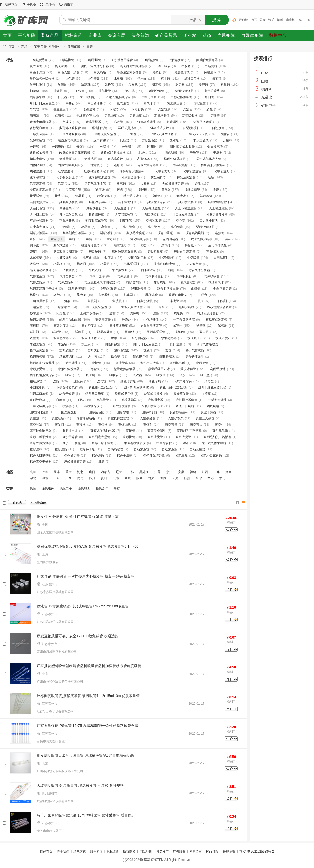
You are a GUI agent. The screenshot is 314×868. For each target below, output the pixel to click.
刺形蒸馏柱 (38, 97)
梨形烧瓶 (106, 233)
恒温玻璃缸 (180, 165)
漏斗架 (34, 245)
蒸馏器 (103, 425)
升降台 (126, 320)
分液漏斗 (128, 147)
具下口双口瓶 (68, 214)
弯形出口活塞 (150, 363)
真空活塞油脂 (86, 418)
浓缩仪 (34, 264)
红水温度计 (66, 171)
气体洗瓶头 (66, 282)
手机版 (31, 4)
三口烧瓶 (221, 301)
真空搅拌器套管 (118, 418)
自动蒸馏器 (197, 449)
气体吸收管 (184, 276)
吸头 (183, 375)
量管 (90, 47)
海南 (80, 478)
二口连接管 (217, 128)
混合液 (243, 20)
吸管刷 (90, 375)
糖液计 (148, 350)
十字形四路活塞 (184, 320)
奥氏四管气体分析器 (134, 66)
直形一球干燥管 (102, 443)
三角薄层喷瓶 (39, 301)
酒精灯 (158, 196)
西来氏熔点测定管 (42, 375)
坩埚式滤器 (169, 153)
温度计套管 (188, 369)
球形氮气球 (216, 282)
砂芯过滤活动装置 (219, 307)
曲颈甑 (196, 289)
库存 (117, 488)
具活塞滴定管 (156, 202)
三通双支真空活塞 (130, 307)
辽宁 (119, 472)
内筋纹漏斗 (64, 258)
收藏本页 (11, 4)
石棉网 (34, 326)
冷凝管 (86, 227)
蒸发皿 (59, 425)
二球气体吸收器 (70, 134)
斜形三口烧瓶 (95, 394)
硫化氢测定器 (139, 239)
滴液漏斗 (36, 116)
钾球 (198, 184)
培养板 (58, 264)
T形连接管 (67, 60)
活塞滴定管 (38, 184)
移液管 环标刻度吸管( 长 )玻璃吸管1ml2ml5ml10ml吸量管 (83, 606)
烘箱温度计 (38, 171)
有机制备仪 (92, 406)
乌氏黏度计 (218, 369)
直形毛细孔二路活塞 (217, 437)
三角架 (66, 301)
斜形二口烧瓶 (39, 394)
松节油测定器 (39, 350)
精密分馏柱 (105, 196)
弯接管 (97, 363)
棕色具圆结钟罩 (154, 456)
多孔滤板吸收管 (70, 128)
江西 (205, 472)
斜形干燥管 (67, 394)
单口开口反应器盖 (42, 103)
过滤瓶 (95, 165)
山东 (217, 472)
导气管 (34, 109)
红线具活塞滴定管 (97, 171)
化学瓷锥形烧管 (100, 177)
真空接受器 (148, 418)
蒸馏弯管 (171, 425)
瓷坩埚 (130, 91)
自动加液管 (142, 449)
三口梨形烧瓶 (143, 301)
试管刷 (223, 326)
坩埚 (101, 462)
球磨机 (290, 20)
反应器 (125, 140)
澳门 (222, 478)
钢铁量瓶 (66, 159)
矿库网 (145, 860)
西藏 (128, 478)
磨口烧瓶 (95, 252)
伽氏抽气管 (215, 147)
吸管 (68, 375)
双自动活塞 (89, 338)
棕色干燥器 (125, 456)
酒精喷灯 (206, 196)
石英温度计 (61, 326)
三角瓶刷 (91, 301)
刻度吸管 (126, 221)
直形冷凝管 (183, 437)
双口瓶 (204, 332)
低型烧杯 (89, 109)
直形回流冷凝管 (99, 437)
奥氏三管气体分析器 (95, 66)
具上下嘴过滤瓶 (186, 208)
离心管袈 (154, 227)
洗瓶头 (78, 381)
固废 (263, 20)
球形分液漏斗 (78, 289)
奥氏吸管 (164, 66)
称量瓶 (225, 85)
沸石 (254, 20)
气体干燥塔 (97, 276)
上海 (45, 472)
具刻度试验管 (188, 202)
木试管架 (36, 258)
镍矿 (271, 20)
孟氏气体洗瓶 (217, 245)
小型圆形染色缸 (67, 388)
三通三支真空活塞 (95, 307)
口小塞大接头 (39, 227)
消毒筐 (209, 381)
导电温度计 (201, 103)
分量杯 (228, 140)
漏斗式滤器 (61, 245)
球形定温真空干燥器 (44, 289)
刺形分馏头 (212, 91)
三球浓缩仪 (63, 307)
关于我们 (63, 852)
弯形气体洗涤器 (69, 369)
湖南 (45, 478)
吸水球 (161, 375)
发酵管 (225, 134)
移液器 (67, 406)
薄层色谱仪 (182, 72)
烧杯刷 (134, 313)
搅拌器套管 (192, 190)
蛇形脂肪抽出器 (70, 320)
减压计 (100, 190)
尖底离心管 (73, 190)
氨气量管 (36, 66)
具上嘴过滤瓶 (218, 208)
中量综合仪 (164, 443)
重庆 (68, 472)
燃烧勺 (34, 295)
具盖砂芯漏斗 (98, 202)
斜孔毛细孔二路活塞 (173, 388)
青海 (163, 478)
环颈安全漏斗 (130, 177)
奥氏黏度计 (63, 66)
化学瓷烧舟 (222, 171)
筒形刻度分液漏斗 (42, 363)
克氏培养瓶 (67, 221)
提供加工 (84, 488)
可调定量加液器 (217, 214)
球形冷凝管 (109, 289)
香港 (211, 478)
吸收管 (114, 375)
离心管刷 (177, 227)
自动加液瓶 (170, 449)
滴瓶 (210, 109)
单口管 (210, 97)
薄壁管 (157, 72)
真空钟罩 (36, 425)
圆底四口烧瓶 (39, 412)
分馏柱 (105, 147)
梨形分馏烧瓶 (205, 227)
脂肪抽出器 (70, 431)
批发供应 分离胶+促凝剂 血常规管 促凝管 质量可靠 (78, 517)
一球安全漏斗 (217, 400)
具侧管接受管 (39, 202)
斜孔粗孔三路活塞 (136, 388)
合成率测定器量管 (150, 165)
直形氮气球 (220, 431)
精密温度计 (131, 196)
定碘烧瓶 (136, 116)
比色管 (70, 79)
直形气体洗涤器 (41, 443)
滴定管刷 (164, 109)
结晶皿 (80, 196)
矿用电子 (268, 105)
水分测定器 (139, 338)
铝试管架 (120, 245)
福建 (193, 472)
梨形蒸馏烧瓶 (136, 233)
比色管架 (93, 79)
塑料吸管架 (121, 350)
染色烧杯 (105, 295)
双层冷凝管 (105, 332)
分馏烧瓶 (58, 147)
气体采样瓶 (132, 264)
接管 (216, 190)
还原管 (118, 165)
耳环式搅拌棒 (127, 128)
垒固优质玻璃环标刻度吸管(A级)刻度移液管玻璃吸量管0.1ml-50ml (90, 546)
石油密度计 (89, 326)
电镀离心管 (84, 116)
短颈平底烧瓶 (203, 122)
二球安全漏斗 (39, 134)
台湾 (199, 478)
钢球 (280, 20)
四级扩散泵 (112, 344)
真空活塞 (58, 418)
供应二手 (66, 488)
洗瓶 (56, 381)
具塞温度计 (122, 208)
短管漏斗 (173, 122)
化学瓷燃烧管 (192, 171)
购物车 (68, 4)
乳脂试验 (152, 295)
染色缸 (58, 295)
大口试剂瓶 (87, 97)
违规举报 (229, 852)
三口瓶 (196, 301)
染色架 (82, 295)
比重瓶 (118, 79)
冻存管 (118, 122)
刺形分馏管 (156, 91)
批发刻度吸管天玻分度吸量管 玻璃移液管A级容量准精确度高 (85, 755)
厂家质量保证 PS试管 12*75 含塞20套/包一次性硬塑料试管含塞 (88, 726)
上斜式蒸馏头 (89, 313)
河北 (80, 472)
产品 (24, 47)
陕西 (139, 478)
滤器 (144, 245)
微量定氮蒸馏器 (125, 369)
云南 (116, 478)
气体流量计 (125, 276)
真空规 (34, 418)
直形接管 (129, 437)
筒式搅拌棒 (141, 357)
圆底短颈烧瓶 (121, 406)
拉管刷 (66, 227)
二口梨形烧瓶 (189, 128)
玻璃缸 (63, 85)
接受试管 (36, 196)
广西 (68, 478)
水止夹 (86, 344)
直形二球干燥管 (41, 437)
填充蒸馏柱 (67, 357)
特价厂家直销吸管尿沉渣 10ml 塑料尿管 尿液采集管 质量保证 (86, 815)
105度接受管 (39, 60)
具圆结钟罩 (96, 214)
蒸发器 (81, 425)
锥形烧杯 (36, 449)
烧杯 (112, 313)
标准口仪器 (192, 79)
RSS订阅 (212, 852)
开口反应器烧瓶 (183, 214)
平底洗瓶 (95, 270)
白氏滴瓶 (100, 72)
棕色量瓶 (182, 456)
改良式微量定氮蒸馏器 (75, 153)
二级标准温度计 (158, 128)
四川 (92, 478)
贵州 (104, 478)
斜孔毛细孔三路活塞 (212, 388)
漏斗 (228, 239)
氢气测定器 (188, 282)
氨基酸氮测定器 (207, 60)
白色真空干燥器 (69, 72)
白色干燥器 (38, 72)
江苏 (158, 472)
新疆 (187, 478)
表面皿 (217, 79)
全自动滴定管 (222, 289)
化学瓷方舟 (163, 171)
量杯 (33, 239)
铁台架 (116, 357)
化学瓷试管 (38, 177)
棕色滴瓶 (98, 456)
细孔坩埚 (155, 381)
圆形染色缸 (97, 412)
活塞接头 (64, 184)
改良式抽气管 (39, 153)
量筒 (89, 239)
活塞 (211, 177)
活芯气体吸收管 (95, 184)
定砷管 (215, 116)
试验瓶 (80, 332)
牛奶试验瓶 (167, 258)
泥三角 (87, 258)
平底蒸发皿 (120, 270)
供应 (33, 488)
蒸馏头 (148, 425)
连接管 (220, 233)
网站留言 (196, 852)
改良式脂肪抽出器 (113, 153)
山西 (92, 472)
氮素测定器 (175, 103)
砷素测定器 (103, 320)
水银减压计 (195, 338)
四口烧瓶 (176, 344)
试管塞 (201, 326)
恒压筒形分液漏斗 (213, 165)
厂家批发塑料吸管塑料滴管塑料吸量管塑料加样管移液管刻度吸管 (89, 666)
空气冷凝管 (154, 221)
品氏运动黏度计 (41, 270)
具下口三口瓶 (39, 214)
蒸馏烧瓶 (125, 425)
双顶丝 (129, 332)
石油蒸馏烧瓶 (119, 326)
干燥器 (218, 153)
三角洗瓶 (116, 301)
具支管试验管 (124, 214)
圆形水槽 (123, 412)
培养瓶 (105, 264)
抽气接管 (105, 91)
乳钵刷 (128, 295)
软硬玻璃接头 (178, 295)
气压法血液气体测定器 (100, 282)
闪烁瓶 (61, 313)
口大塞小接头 (209, 221)
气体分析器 (67, 276)
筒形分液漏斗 (195, 357)
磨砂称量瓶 (155, 252)
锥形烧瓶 (61, 449)
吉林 (131, 472)
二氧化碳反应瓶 (197, 134)
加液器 (145, 184)
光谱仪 (267, 97)
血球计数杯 (38, 400)
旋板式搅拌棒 (124, 394)
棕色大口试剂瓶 (41, 456)
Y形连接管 (176, 60)
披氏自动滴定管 (164, 264)
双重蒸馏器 (61, 338)
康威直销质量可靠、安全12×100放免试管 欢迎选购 (78, 636)
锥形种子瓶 (87, 449)
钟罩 (186, 443)
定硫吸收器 (190, 116)
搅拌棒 (142, 190)
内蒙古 (106, 472)
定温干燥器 (93, 122)
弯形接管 (202, 363)
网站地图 (146, 852)
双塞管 (34, 338)
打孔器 (63, 97)
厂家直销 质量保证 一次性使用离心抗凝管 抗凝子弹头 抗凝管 (86, 576)
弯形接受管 (38, 369)
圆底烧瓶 (213, 406)
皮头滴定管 (194, 264)
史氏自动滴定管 (151, 326)
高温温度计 (115, 159)
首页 (11, 47)
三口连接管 (171, 301)
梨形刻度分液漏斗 (75, 233)
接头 (58, 196)
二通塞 (132, 134)
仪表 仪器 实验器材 (47, 47)
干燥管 (194, 153)
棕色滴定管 (72, 456)
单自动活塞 (95, 103)
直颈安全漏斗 (157, 431)
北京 (33, 472)
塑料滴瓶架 (67, 350)
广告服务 (179, 852)
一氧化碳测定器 (41, 406)
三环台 (203, 295)
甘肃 (151, 478)
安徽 (181, 472)
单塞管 (70, 103)
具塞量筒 (66, 208)
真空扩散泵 (176, 418)
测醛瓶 (204, 85)
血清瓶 (206, 394)
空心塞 (180, 221)
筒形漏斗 (72, 363)
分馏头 (81, 147)
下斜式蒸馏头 (182, 381)
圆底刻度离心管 (152, 406)
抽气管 (80, 91)
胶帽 (120, 190)
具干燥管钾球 (127, 202)
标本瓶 (165, 79)
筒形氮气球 (167, 357)
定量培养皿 (162, 116)
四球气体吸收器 (207, 344)
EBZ (265, 73)
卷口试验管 (152, 214)
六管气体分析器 (202, 239)
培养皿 (82, 264)
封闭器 (151, 147)
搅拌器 (166, 190)
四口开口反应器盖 (145, 344)
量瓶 (72, 239)
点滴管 (59, 116)
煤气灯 (166, 245)
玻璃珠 (86, 85)
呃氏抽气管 (99, 128)
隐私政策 (113, 852)
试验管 (56, 332)
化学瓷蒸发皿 (65, 177)
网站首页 (46, 852)
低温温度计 (61, 109)
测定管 (156, 85)
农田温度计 (221, 258)
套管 (168, 350)
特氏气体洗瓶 (195, 350)
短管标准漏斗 (146, 122)
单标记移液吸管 (181, 97)
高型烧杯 (143, 159)
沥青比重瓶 (165, 233)
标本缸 (142, 79)
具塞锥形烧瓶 (151, 208)
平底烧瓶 (68, 270)
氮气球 (148, 103)
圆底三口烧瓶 (185, 406)
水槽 (114, 338)
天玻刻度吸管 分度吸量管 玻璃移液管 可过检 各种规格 (80, 785)
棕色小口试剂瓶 (211, 456)
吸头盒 (205, 375)
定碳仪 (67, 122)
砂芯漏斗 (36, 313)
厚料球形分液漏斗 (132, 171)
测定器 (180, 85)
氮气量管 (123, 103)
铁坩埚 (92, 357)
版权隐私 (129, 852)
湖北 (33, 478)
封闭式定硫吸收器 (182, 147)
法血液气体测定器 (70, 140)
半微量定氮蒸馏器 (129, 72)
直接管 (130, 431)
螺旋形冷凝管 (91, 245)
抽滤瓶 (58, 91)
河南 (229, 472)
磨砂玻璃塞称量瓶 (124, 252)
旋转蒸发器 (181, 394)
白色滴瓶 (211, 66)
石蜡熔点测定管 (216, 320)
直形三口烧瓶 (72, 443)
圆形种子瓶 (150, 412)
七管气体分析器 (199, 270)
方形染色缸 (150, 140)
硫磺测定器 (170, 239)
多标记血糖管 (39, 128)
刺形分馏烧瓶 (184, 91)
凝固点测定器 (137, 258)
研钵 (81, 400)
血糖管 (61, 400)
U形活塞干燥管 (122, 60)
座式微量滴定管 (75, 462)
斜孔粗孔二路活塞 (101, 388)
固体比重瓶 (38, 165)
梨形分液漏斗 (39, 233)
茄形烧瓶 (160, 282)
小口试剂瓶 (38, 388)
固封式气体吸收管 (209, 159)
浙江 (169, 472)
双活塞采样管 (156, 332)
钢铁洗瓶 (91, 159)
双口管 (181, 332)
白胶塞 (186, 66)
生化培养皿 (151, 320)
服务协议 (96, 852)
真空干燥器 (208, 412)
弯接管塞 (122, 363)
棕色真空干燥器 (41, 462)
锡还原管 (36, 381)
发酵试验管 (38, 140)
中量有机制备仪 (135, 443)
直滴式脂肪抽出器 (103, 431)
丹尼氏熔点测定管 (118, 97)
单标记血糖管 (151, 97)
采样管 (109, 85)
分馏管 (34, 147)
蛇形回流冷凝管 (208, 313)
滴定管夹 (138, 109)
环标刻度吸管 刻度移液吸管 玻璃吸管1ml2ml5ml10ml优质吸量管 (88, 696)
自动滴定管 (115, 449)
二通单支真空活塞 (104, 134)
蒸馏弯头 (196, 425)
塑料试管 (93, 350)
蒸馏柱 (220, 425)
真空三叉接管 (205, 418)
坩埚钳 (143, 153)
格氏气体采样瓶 (175, 159)
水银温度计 (223, 338)
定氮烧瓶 (111, 116)
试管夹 (177, 326)
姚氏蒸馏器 (129, 400)
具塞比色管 (38, 208)
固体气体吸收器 (69, 165)
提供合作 (102, 488)
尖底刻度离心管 (41, 190)
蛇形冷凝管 (38, 320)
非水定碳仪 (201, 140)
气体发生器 (38, 276)
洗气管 (102, 381)
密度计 (34, 252)
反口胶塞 (100, 140)
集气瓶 (121, 184)
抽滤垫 (34, 91)
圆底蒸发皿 (69, 412)
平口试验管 (148, 270)
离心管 (106, 227)
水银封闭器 (169, 338)
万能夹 (95, 369)
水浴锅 (63, 344)
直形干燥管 (70, 437)
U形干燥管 (94, 60)
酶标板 (189, 245)
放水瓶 (174, 140)
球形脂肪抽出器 (168, 289)
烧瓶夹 (178, 313)
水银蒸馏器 (38, 344)
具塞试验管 (94, 208)
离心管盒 (129, 227)
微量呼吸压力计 (159, 369)
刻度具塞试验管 (96, 221)
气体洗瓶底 (38, 282)
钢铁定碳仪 (38, 159)
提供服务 (48, 488)
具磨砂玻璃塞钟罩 (220, 202)
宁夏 (175, 478)
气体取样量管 (154, 276)
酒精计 (181, 196)
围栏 (265, 81)
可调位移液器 (39, 221)
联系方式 (80, 852)
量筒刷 (111, 239)
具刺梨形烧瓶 (68, 202)
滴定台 (188, 109)
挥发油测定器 (186, 177)
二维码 (50, 4)
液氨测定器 (155, 400)
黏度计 (109, 258)
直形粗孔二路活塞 (189, 431)
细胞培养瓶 (128, 381)
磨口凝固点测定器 (66, 252)
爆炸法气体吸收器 (42, 79)
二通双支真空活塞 (161, 134)
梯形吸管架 (38, 357)
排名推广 (162, 852)
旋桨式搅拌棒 (153, 394)
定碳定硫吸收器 (41, 122)
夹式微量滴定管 (173, 184)
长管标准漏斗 (179, 412)
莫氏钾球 (212, 252)
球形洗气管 (139, 289)
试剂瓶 (34, 332)
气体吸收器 (212, 276)
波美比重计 (38, 85)
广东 (57, 478)
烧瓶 (156, 313)
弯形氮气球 (177, 363)
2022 (301, 20)
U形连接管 (151, 60)
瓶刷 (171, 270)
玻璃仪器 (74, 47)
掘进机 (267, 89)
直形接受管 (155, 437)
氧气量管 (103, 400)
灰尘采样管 (158, 177)
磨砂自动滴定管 (185, 252)
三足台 (160, 307)
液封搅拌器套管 (187, 400)
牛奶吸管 (193, 258)
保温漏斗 (210, 72)
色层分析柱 (187, 307)
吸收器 (137, 375)
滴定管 (114, 109)
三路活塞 (36, 307)
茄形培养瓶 (134, 282)
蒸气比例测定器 (41, 431)
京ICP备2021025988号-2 (256, 852)
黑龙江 (144, 472)
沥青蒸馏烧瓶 (195, 233)
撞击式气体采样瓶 (214, 443)
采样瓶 (133, 85)
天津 (57, 472)
